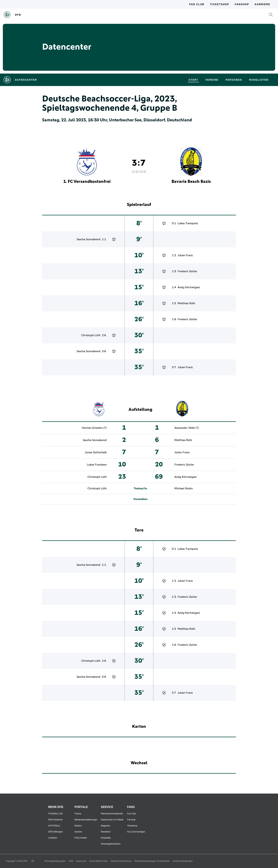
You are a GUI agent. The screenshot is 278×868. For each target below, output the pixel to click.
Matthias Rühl (186, 303)
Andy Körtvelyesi (189, 287)
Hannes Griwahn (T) (94, 428)
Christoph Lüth (91, 335)
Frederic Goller (187, 271)
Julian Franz (185, 255)
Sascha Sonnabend (89, 239)
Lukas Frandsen (97, 465)
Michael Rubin (184, 488)
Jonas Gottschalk (96, 452)
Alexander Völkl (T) (187, 428)
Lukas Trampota (188, 223)
